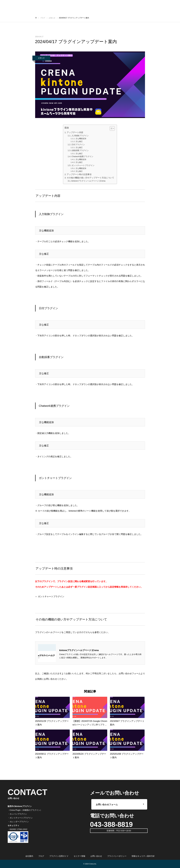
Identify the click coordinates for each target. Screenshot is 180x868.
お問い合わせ (96, 856)
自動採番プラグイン (80, 150)
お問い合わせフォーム (130, 673)
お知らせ (41, 58)
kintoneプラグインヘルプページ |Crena (88, 181)
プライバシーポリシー (117, 856)
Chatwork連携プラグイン (82, 156)
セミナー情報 (79, 856)
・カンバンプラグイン (17, 814)
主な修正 (79, 141)
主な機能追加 (81, 139)
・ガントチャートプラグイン (20, 818)
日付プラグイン (78, 145)
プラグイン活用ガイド (59, 856)
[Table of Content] (112, 128)
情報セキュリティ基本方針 (143, 856)
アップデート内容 (75, 132)
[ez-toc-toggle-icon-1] (111, 128)
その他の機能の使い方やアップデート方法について (90, 178)
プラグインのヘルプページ (48, 632)
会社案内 (29, 856)
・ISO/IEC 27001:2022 (18, 829)
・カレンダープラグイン (18, 822)
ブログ (41, 856)
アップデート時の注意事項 (79, 174)
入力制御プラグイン (80, 136)
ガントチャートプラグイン (83, 165)
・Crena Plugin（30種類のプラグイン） (25, 810)
